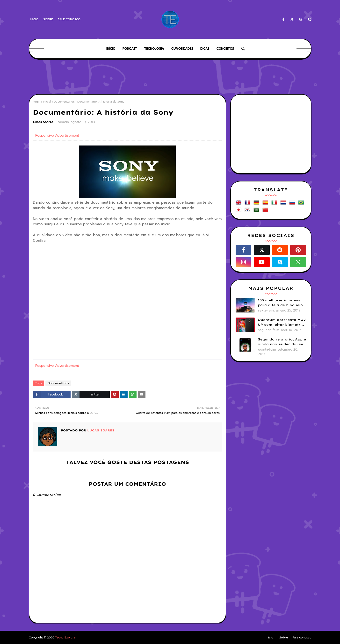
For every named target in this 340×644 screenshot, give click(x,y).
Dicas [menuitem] (205, 49)
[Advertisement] (170, 77)
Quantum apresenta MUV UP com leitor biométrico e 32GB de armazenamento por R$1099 (282, 322)
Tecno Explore (65, 637)
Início (34, 19)
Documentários (64, 102)
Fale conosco (69, 19)
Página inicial (42, 102)
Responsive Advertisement (57, 135)
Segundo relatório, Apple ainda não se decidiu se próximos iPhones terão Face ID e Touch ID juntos (282, 342)
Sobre (48, 19)
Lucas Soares (43, 122)
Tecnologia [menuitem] (154, 49)
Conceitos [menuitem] (225, 49)
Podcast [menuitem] (130, 49)
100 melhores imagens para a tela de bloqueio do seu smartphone (280, 303)
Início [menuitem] (111, 49)
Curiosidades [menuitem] (182, 49)
